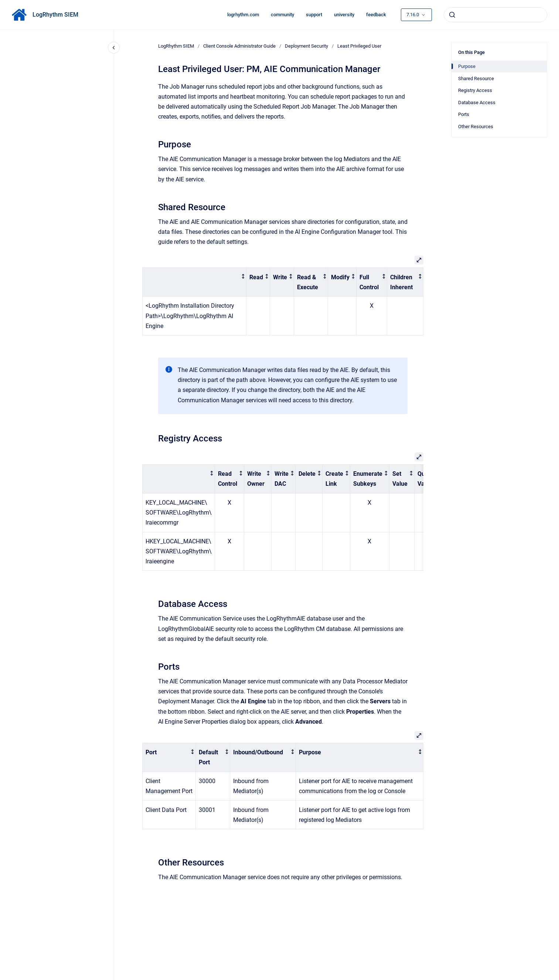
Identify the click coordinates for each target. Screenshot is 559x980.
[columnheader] (194, 282)
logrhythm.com (243, 15)
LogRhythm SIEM (55, 15)
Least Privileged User (359, 46)
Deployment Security (306, 46)
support (314, 15)
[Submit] (452, 15)
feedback (376, 15)
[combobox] (495, 15)
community (282, 15)
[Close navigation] (114, 48)
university (344, 15)
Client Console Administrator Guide (239, 46)
